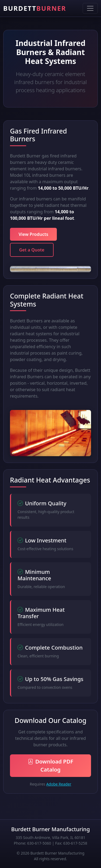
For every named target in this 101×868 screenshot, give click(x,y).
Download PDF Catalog (50, 766)
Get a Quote (32, 250)
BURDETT (35, 8)
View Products (33, 234)
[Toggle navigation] (90, 8)
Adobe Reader (59, 784)
